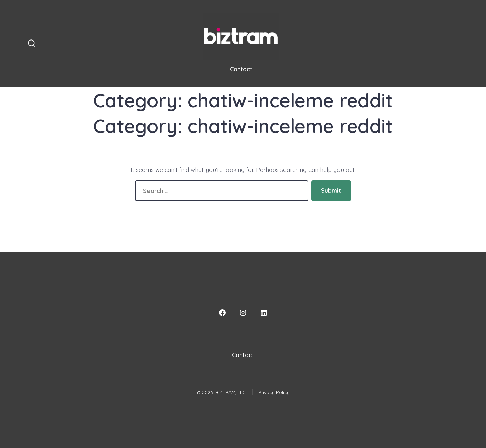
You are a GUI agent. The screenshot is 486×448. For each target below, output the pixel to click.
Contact (241, 69)
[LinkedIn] (264, 313)
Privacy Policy (274, 392)
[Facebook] (222, 313)
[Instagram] (243, 313)
